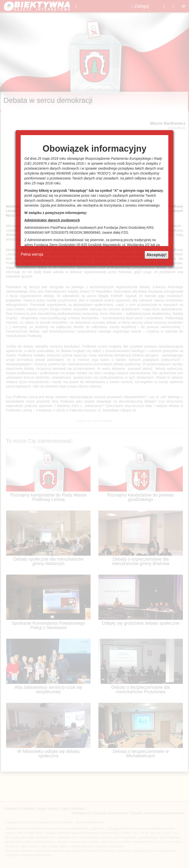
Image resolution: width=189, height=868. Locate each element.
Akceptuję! (157, 255)
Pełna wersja (32, 254)
